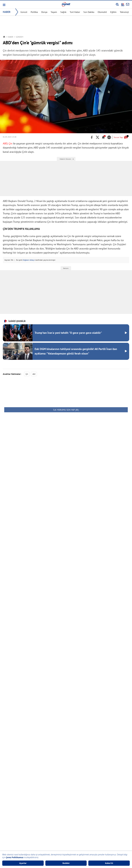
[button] (4, 5)
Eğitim (113, 12)
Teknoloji (124, 12)
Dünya (44, 12)
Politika (34, 12)
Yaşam (54, 12)
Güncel (24, 12)
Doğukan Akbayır (29, 260)
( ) (66, 410)
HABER (7, 12)
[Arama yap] (117, 4)
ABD (5, 143)
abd (34, 374)
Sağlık (63, 12)
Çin (10, 143)
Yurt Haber (75, 12)
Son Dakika (89, 12)
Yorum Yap (121, 137)
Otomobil (102, 12)
